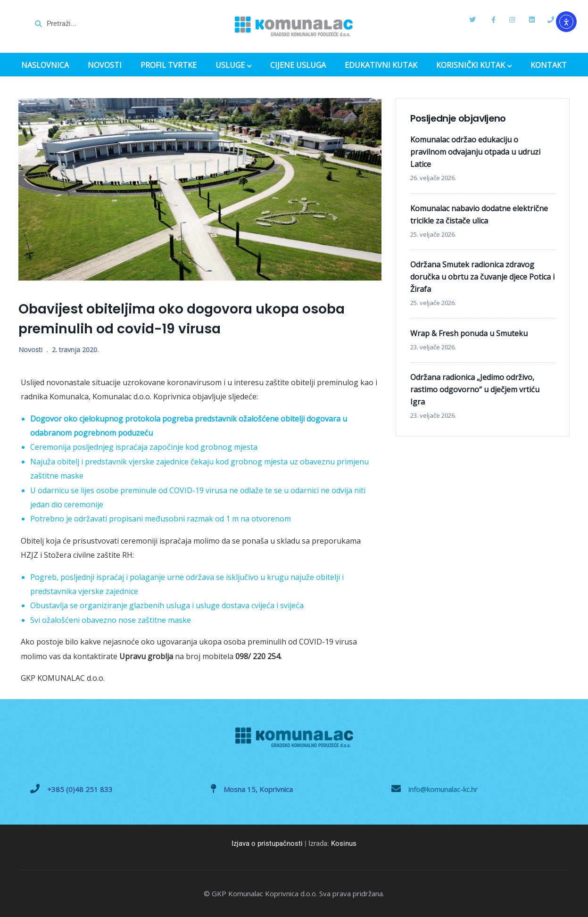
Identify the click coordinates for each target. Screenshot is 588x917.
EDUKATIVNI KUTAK (381, 65)
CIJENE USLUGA (298, 65)
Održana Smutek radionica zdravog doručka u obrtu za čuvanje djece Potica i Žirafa (482, 277)
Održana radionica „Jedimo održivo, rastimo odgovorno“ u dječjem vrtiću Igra (475, 389)
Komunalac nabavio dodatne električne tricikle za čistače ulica (479, 215)
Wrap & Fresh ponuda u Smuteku (469, 333)
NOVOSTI (105, 65)
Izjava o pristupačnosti (267, 843)
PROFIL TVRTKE (169, 65)
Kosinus (344, 843)
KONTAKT (549, 65)
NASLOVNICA (45, 65)
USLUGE (233, 66)
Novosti (30, 350)
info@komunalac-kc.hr (443, 789)
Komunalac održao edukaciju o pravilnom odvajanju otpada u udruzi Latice (475, 152)
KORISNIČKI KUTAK (474, 66)
